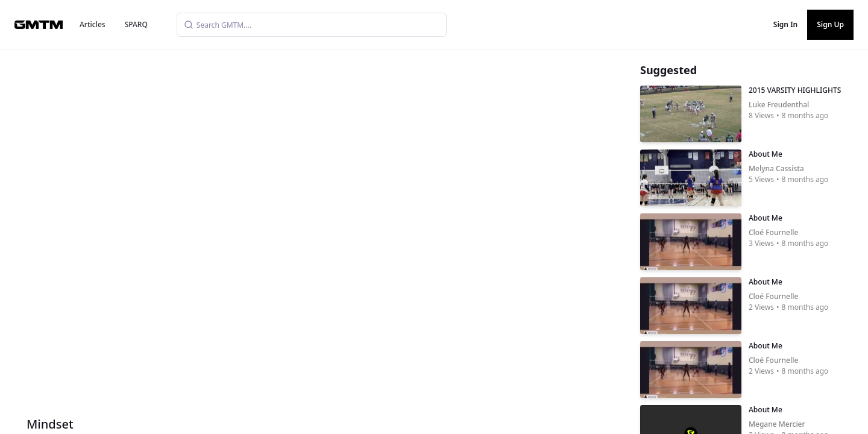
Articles (93, 24)
